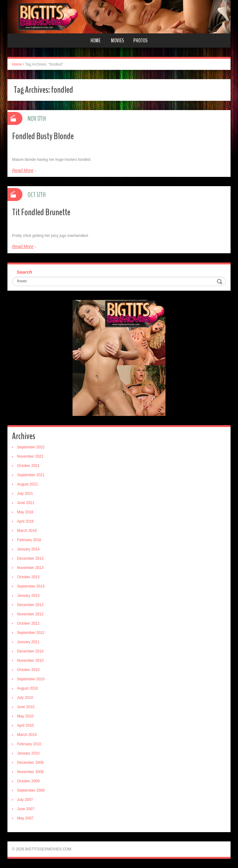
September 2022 (31, 447)
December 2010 (30, 651)
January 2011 (28, 642)
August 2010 (27, 688)
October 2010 (28, 670)
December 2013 (30, 558)
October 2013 (28, 577)
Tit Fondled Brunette (41, 212)
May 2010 (25, 716)
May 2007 (25, 818)
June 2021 (26, 503)
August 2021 (27, 484)
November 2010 (30, 661)
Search (24, 272)
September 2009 (31, 790)
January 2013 (28, 596)
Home (95, 41)
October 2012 (28, 623)
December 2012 (30, 605)
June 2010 (26, 707)
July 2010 (25, 698)
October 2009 (28, 781)
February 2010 (29, 744)
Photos (140, 41)
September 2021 (31, 475)
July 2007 (25, 800)
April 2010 (25, 725)
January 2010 (28, 753)
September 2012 (31, 633)
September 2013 (31, 586)
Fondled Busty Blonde (43, 136)
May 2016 (25, 512)
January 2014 (28, 549)
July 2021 (25, 494)
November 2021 (30, 456)
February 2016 (29, 540)
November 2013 (30, 568)
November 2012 (30, 614)
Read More (23, 170)
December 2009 (30, 763)
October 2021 (28, 466)
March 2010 (27, 735)
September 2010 (31, 679)
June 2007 (26, 809)
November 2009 (30, 772)
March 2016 (27, 531)
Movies (117, 41)
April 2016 (25, 521)
